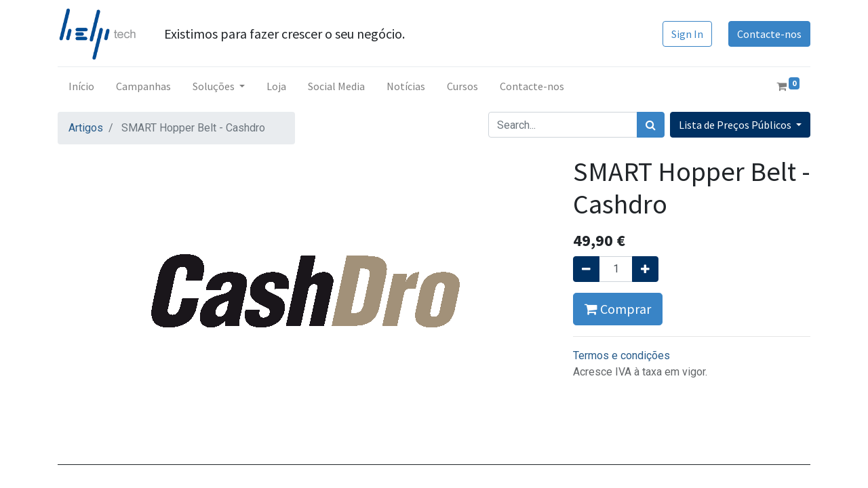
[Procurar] (651, 125)
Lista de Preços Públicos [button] (736, 125)
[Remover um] (586, 269)
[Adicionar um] (645, 269)
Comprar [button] (618, 309)
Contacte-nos (769, 34)
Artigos (86, 128)
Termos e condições (622, 355)
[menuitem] (81, 86)
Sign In (687, 34)
